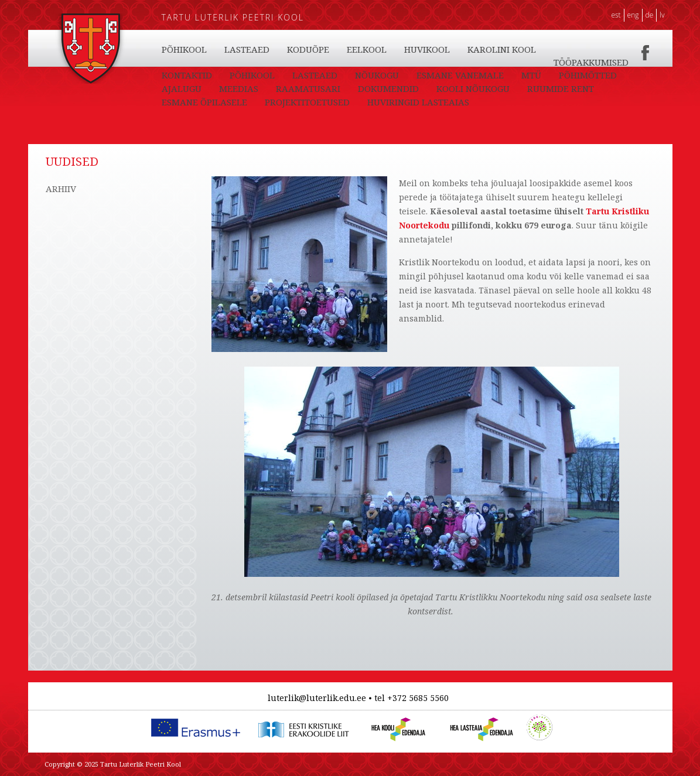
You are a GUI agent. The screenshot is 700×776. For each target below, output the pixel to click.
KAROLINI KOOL (502, 49)
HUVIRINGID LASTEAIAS (418, 102)
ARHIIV (61, 189)
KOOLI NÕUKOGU (473, 88)
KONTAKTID (187, 75)
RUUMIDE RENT (561, 88)
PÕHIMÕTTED (588, 75)
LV (662, 15)
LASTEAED (247, 49)
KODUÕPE (308, 49)
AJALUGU (182, 88)
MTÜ (531, 75)
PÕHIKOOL (184, 49)
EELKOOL (367, 49)
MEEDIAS (239, 88)
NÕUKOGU (377, 75)
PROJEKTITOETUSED (307, 102)
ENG (633, 15)
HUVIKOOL (427, 49)
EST (616, 15)
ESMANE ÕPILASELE (204, 102)
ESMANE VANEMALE (460, 75)
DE (650, 15)
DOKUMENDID (388, 88)
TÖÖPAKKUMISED (591, 62)
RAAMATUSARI (308, 88)
